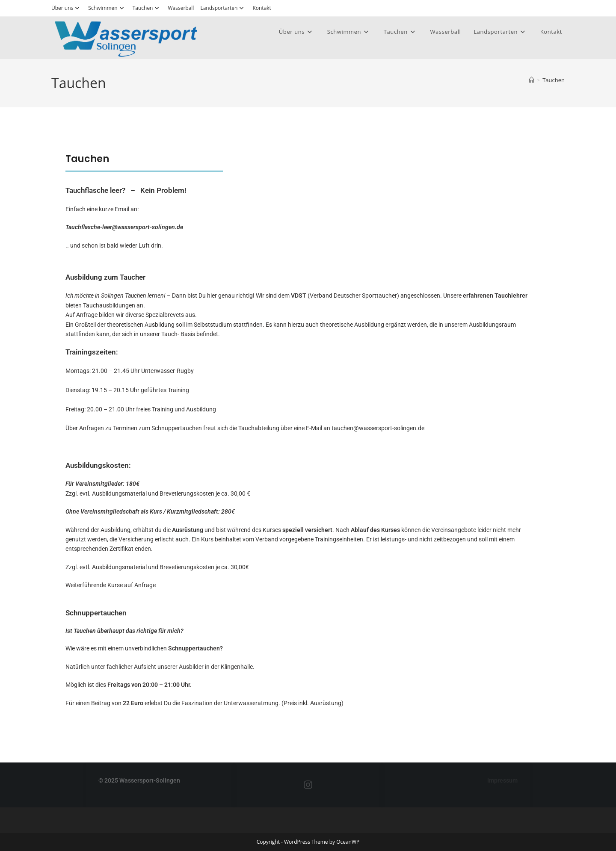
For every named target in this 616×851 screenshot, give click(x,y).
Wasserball (181, 8)
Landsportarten (223, 8)
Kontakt (262, 8)
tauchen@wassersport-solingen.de (378, 428)
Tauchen (147, 8)
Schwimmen (107, 8)
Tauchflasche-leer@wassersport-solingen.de (124, 227)
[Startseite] (532, 80)
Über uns (67, 8)
